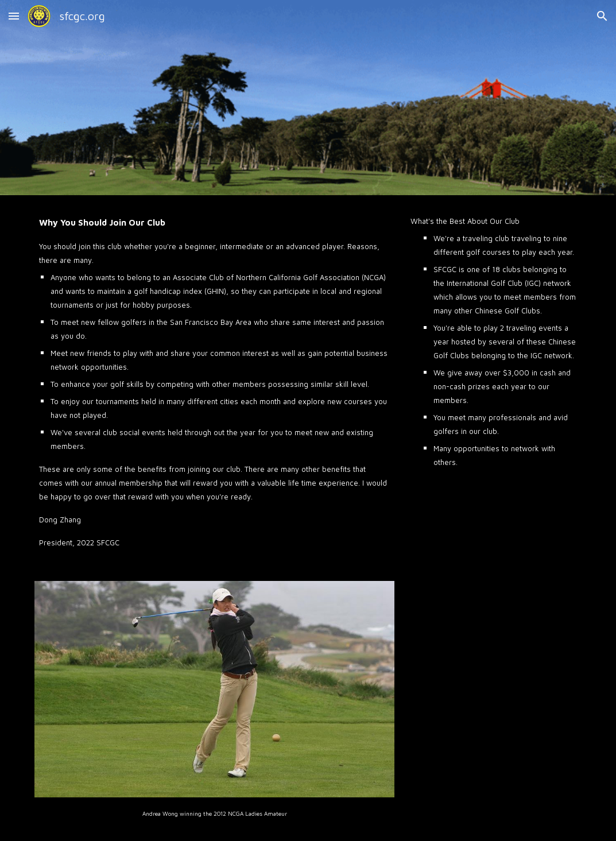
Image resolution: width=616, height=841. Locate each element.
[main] (214, 381)
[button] (14, 16)
